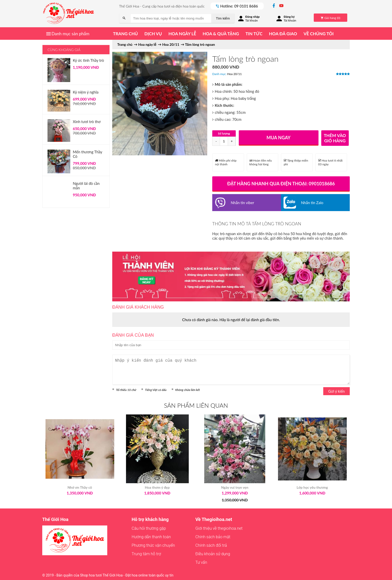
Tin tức (254, 34)
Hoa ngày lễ (182, 34)
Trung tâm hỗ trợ (146, 554)
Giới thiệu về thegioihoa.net (219, 528)
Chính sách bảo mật (213, 537)
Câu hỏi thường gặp (149, 528)
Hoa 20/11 (234, 74)
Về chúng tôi (318, 34)
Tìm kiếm (223, 18)
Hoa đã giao (283, 34)
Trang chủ (125, 34)
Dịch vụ (153, 34)
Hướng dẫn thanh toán (151, 537)
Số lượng (224, 133)
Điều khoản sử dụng (213, 554)
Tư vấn (201, 562)
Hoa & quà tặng (221, 34)
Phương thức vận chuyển (153, 545)
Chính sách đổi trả (211, 545)
